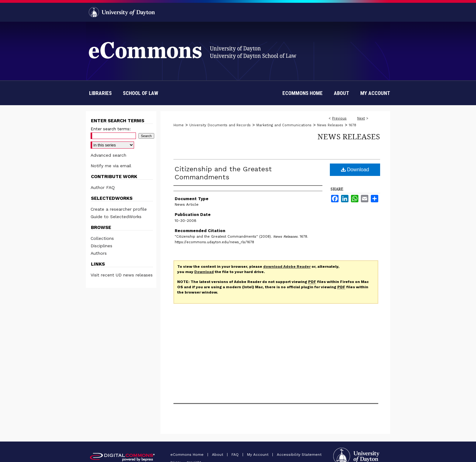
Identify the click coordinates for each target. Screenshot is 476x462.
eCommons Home (188, 455)
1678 (353, 125)
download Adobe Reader (287, 267)
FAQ (236, 455)
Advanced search (108, 155)
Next (361, 118)
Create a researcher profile (119, 209)
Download (355, 170)
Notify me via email (111, 166)
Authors (99, 253)
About (218, 455)
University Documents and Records (220, 125)
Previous (339, 118)
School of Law (141, 93)
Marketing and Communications (284, 125)
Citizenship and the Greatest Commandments (223, 173)
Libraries (100, 93)
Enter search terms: (111, 129)
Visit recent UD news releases (122, 275)
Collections (102, 238)
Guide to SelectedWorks (116, 217)
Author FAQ (103, 187)
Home (179, 125)
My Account (258, 455)
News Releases (330, 125)
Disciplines (101, 246)
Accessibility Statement (299, 455)
